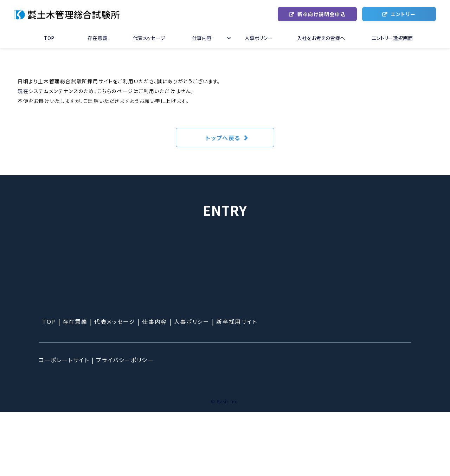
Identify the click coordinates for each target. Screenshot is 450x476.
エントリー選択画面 (392, 38)
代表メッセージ (149, 38)
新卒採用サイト (237, 385)
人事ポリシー (259, 38)
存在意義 (97, 38)
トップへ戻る (223, 138)
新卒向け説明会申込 (322, 14)
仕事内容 (202, 38)
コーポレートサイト (64, 424)
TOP (49, 38)
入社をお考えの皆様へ (321, 38)
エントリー (403, 14)
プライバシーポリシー (125, 424)
